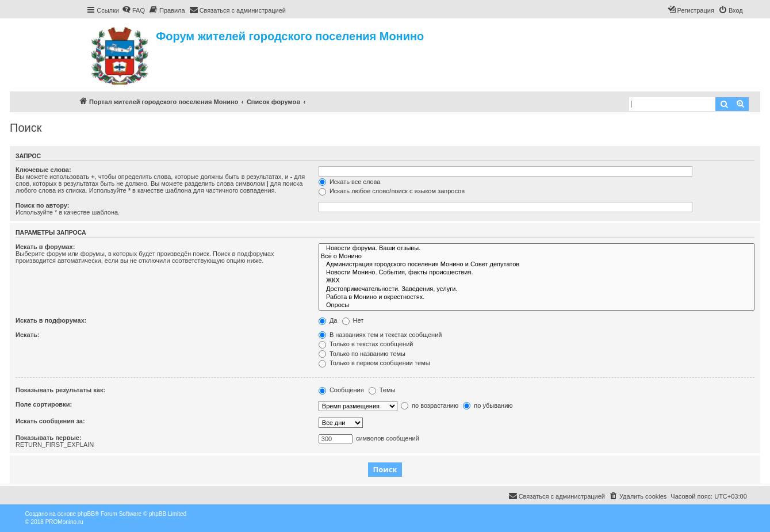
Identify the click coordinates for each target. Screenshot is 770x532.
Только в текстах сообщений (366, 344)
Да (328, 320)
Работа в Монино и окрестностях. (537, 297)
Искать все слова (350, 182)
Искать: (27, 335)
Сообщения (341, 390)
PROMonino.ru (64, 522)
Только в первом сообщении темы (374, 363)
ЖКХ (537, 281)
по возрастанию (430, 405)
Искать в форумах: (45, 247)
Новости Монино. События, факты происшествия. (537, 273)
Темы (382, 390)
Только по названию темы (362, 354)
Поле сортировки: (44, 404)
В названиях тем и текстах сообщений (380, 335)
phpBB (86, 514)
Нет (353, 320)
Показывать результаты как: (60, 390)
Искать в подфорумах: (51, 320)
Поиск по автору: (42, 205)
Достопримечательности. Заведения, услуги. (537, 289)
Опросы (537, 305)
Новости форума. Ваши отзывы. (537, 248)
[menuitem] (133, 10)
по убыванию (488, 405)
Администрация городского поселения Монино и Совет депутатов (537, 265)
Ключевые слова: (43, 170)
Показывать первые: (49, 438)
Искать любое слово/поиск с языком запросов (392, 191)
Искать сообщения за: (50, 421)
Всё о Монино (537, 257)
